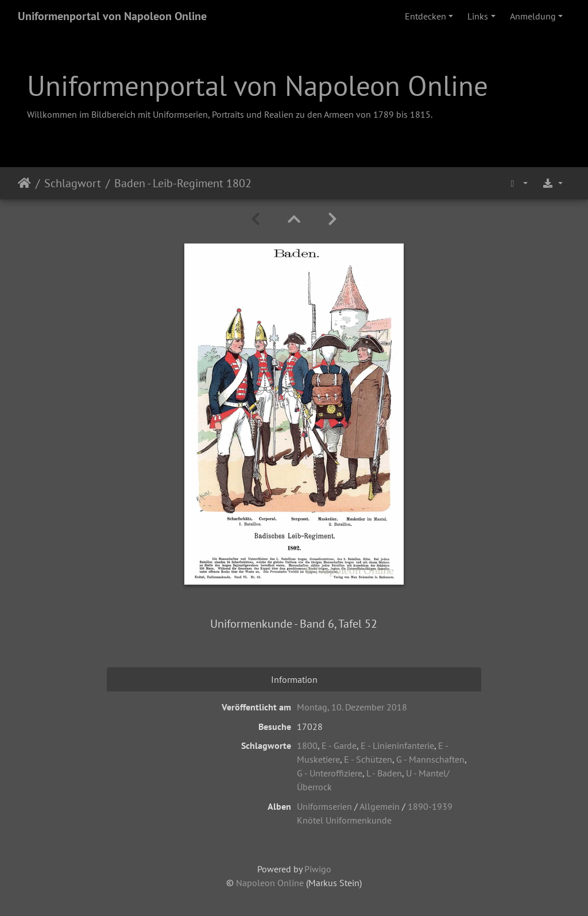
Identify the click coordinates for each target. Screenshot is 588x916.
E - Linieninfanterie (397, 745)
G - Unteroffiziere (330, 773)
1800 (307, 745)
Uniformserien (324, 806)
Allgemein (380, 806)
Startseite (24, 183)
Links (478, 16)
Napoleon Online (270, 883)
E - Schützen (368, 759)
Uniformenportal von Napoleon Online (112, 16)
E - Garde (339, 745)
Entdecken (425, 16)
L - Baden (384, 773)
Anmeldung (533, 16)
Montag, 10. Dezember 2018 (352, 707)
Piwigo (318, 869)
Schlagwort (73, 183)
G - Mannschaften (430, 759)
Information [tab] (294, 679)
